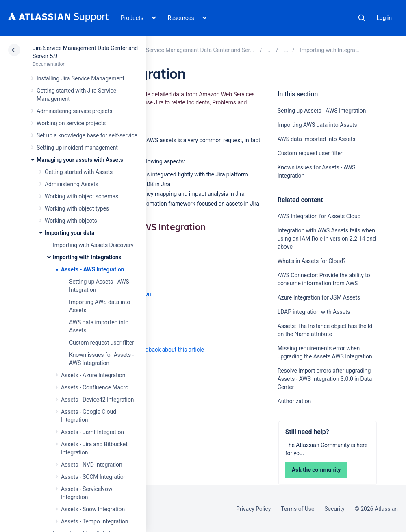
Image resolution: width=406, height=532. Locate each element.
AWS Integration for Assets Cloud (319, 216)
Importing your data (69, 233)
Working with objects (71, 221)
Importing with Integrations (87, 257)
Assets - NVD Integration (92, 465)
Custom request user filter (102, 343)
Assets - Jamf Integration (92, 432)
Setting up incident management (77, 148)
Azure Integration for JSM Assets (319, 297)
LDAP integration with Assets (314, 312)
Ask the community (316, 470)
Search (362, 18)
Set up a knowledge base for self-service (87, 135)
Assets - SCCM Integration (94, 477)
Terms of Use (297, 509)
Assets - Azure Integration (93, 375)
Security (334, 509)
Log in (384, 18)
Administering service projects (74, 111)
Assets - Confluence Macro (95, 387)
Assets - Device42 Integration (97, 400)
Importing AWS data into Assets (317, 125)
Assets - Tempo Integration (94, 521)
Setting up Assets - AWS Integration (322, 111)
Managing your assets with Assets (80, 160)
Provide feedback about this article (161, 350)
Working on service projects (71, 123)
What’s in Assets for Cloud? (312, 261)
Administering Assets (72, 184)
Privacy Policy (253, 509)
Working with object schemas (81, 196)
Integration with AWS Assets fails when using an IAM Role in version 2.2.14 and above (327, 239)
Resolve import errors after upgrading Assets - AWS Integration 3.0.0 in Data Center (325, 379)
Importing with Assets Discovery (93, 245)
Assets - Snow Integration (93, 509)
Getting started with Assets (79, 172)
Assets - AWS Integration (92, 269)
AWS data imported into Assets (317, 139)
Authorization (294, 401)
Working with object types (77, 208)
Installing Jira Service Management (80, 78)
